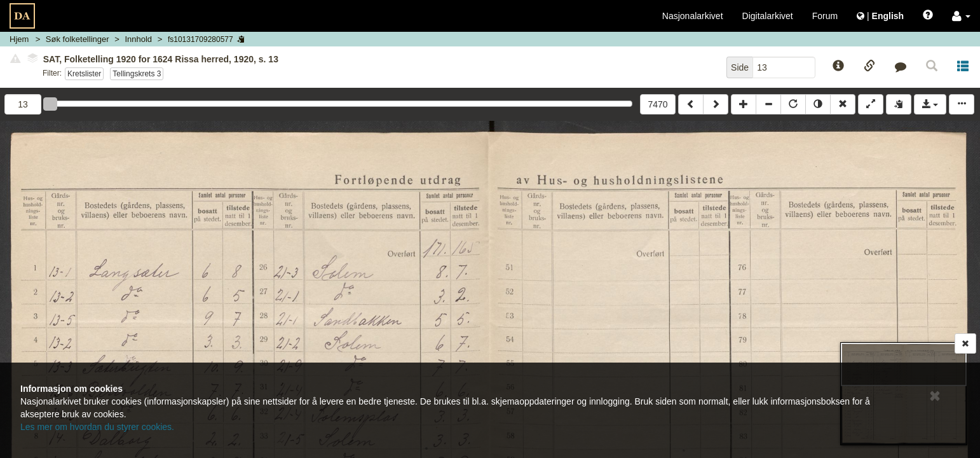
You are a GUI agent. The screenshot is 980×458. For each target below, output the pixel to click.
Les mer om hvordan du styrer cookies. (97, 427)
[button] (961, 16)
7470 (657, 104)
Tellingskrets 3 (137, 74)
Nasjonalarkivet (693, 16)
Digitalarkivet (768, 16)
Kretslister (84, 74)
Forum (825, 16)
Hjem (19, 39)
